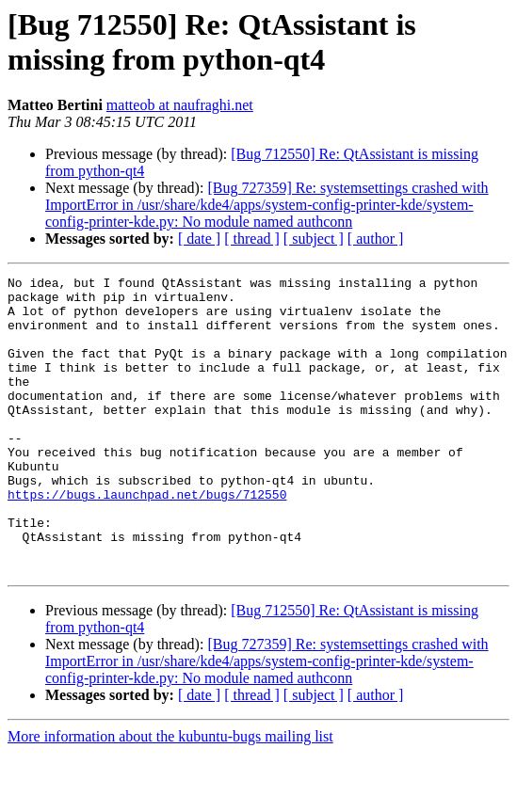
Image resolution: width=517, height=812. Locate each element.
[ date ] (199, 239)
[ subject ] (314, 239)
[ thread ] (252, 239)
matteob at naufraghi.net (180, 105)
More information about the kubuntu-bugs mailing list (170, 796)
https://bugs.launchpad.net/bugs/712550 (147, 539)
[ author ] (376, 239)
